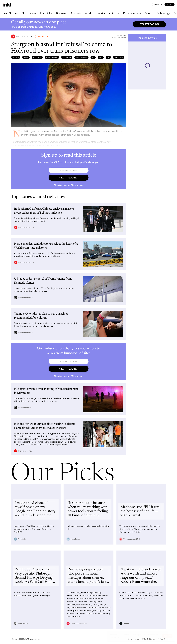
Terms (130, 639)
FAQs (144, 639)
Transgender (119, 57)
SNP (108, 57)
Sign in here (78, 185)
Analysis (76, 13)
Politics (101, 13)
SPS (93, 57)
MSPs (101, 57)
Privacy (137, 639)
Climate (114, 13)
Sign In (157, 4)
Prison (26, 57)
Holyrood (16, 57)
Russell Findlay (52, 57)
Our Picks (46, 13)
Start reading (149, 24)
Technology (163, 13)
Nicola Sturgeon (81, 57)
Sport (148, 13)
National (41, 36)
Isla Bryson (67, 57)
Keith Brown (37, 57)
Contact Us (161, 639)
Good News (29, 13)
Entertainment (132, 13)
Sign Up (170, 4)
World (89, 13)
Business (61, 13)
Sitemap (152, 639)
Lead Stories (10, 13)
